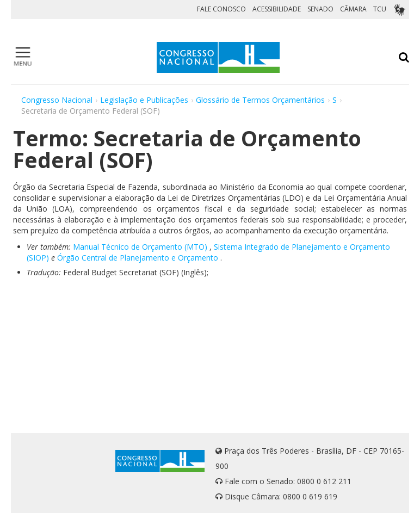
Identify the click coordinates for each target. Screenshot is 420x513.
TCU (380, 9)
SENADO (320, 9)
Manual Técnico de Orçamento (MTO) (140, 247)
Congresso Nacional (57, 100)
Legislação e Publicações (144, 100)
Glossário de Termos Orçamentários (260, 100)
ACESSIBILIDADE (277, 9)
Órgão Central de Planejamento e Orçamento (138, 258)
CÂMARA (353, 9)
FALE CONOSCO (221, 9)
